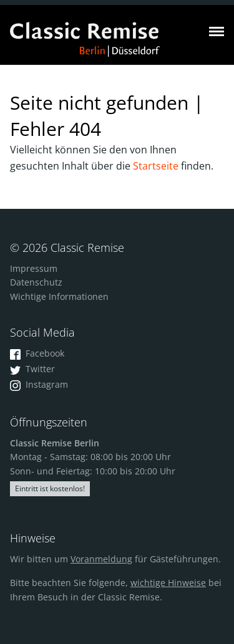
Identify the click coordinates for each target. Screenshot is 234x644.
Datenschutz (36, 282)
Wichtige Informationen (59, 296)
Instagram (39, 384)
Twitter (32, 369)
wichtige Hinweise (168, 583)
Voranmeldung (101, 559)
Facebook (37, 353)
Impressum (34, 268)
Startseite (156, 166)
